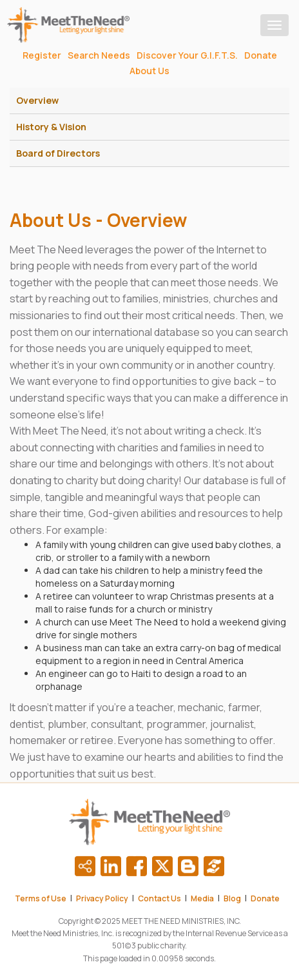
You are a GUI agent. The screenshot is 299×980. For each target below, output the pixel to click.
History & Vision (51, 127)
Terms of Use (41, 898)
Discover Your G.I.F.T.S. (187, 55)
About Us (149, 71)
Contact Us (159, 898)
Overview (37, 100)
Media (202, 898)
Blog (232, 898)
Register (42, 55)
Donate (261, 55)
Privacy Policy (102, 898)
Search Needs (99, 55)
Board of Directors (58, 153)
